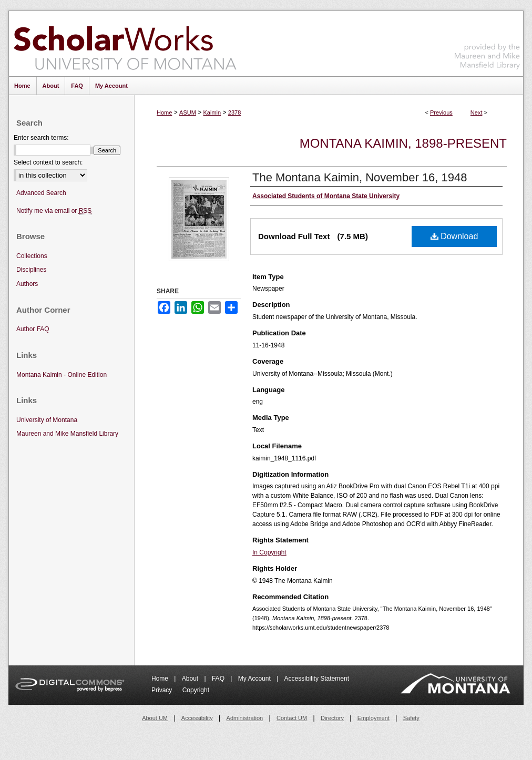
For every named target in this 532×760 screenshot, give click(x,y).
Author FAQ (33, 329)
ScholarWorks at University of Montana (125, 44)
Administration (245, 718)
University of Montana (47, 420)
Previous (441, 112)
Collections (32, 256)
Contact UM (292, 718)
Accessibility (197, 718)
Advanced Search (41, 193)
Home (164, 112)
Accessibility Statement (317, 679)
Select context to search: (48, 162)
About (191, 679)
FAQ (219, 679)
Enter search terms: (41, 138)
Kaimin (212, 112)
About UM (155, 718)
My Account (255, 679)
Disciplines (31, 270)
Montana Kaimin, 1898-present (403, 143)
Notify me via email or (54, 211)
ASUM (188, 112)
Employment (374, 718)
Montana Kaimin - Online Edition (62, 375)
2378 (234, 112)
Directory (332, 718)
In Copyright (269, 552)
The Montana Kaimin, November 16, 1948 (360, 177)
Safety (411, 718)
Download (454, 236)
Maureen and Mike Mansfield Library (487, 42)
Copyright (196, 690)
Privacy (163, 690)
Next (477, 112)
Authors (27, 284)
